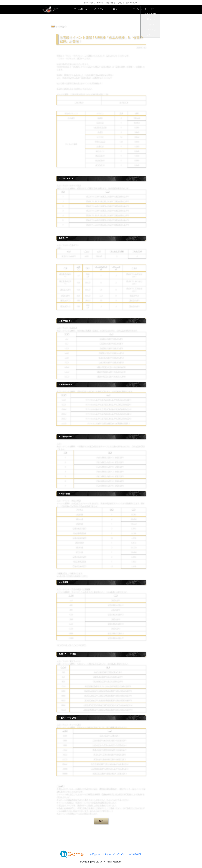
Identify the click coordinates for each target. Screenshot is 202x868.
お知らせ (121, 3)
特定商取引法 (135, 854)
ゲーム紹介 (90, 10)
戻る (101, 821)
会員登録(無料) (131, 3)
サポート (100, 3)
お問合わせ (95, 854)
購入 (132, 10)
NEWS (69, 10)
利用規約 (107, 854)
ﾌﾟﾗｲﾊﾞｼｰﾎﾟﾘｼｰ (120, 854)
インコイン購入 (89, 3)
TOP (53, 27)
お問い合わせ (110, 3)
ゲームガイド (111, 10)
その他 (153, 10)
